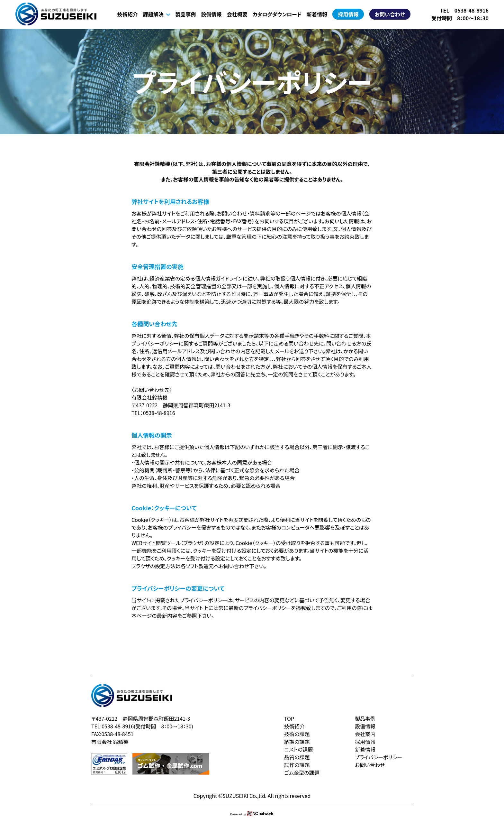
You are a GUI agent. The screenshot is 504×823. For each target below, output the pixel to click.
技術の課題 (297, 734)
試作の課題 (297, 765)
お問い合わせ (390, 14)
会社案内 (365, 734)
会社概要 (237, 14)
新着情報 (317, 14)
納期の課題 (297, 742)
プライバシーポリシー (378, 757)
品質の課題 (297, 757)
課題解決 (157, 14)
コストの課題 (298, 749)
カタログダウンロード (277, 14)
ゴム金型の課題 (302, 772)
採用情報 (348, 14)
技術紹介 (128, 14)
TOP (289, 718)
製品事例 (185, 14)
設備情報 (211, 14)
